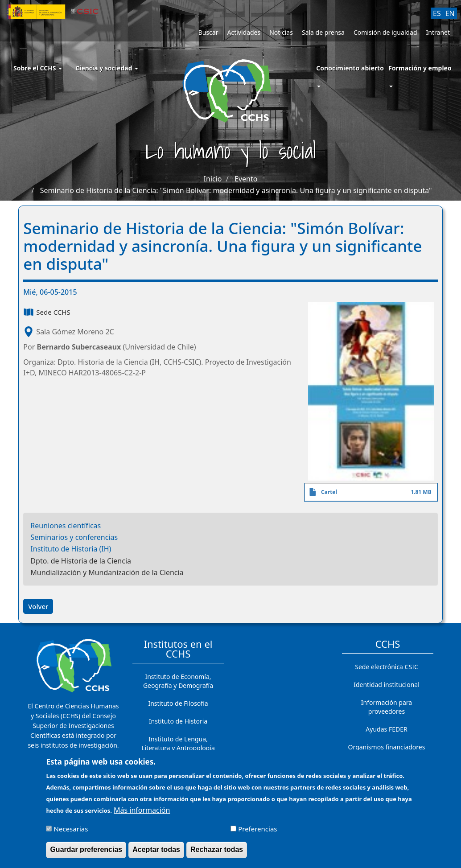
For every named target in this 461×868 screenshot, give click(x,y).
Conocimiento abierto (350, 68)
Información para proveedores (387, 707)
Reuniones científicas (66, 526)
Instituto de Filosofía (178, 703)
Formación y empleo (420, 68)
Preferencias (257, 833)
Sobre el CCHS (38, 68)
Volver (38, 606)
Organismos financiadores (387, 747)
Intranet (438, 32)
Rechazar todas (217, 854)
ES (437, 13)
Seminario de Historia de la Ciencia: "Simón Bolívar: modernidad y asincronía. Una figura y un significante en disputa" (236, 190)
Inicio (213, 179)
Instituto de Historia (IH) (71, 549)
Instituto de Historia (178, 721)
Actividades (244, 32)
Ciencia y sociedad (107, 68)
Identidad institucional (387, 685)
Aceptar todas (156, 854)
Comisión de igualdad (385, 32)
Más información (142, 814)
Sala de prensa (323, 32)
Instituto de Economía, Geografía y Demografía (178, 681)
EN (450, 13)
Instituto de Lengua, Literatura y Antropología (178, 743)
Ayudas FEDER (386, 729)
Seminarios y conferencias (74, 537)
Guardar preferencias (86, 854)
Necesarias (71, 833)
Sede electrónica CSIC (386, 667)
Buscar (208, 32)
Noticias (281, 32)
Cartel (329, 492)
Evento (246, 179)
